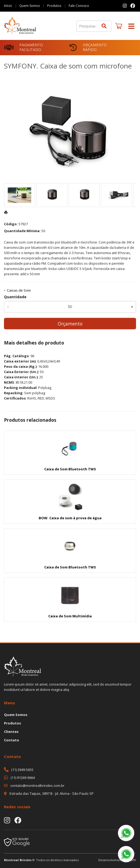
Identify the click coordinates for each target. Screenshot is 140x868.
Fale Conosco (79, 6)
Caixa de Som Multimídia (70, 616)
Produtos (54, 6)
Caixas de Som (19, 290)
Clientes (11, 732)
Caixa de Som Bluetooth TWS (70, 469)
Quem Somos (30, 6)
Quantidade (15, 297)
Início (8, 6)
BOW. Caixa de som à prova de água (70, 518)
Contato (12, 740)
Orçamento (70, 324)
